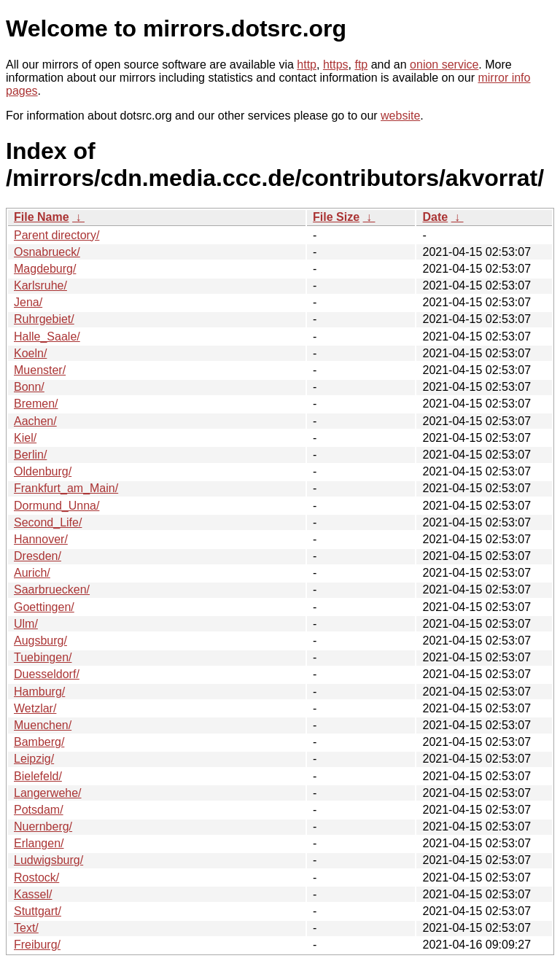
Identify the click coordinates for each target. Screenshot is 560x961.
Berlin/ (30, 455)
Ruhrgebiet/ (44, 319)
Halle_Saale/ (47, 336)
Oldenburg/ (43, 471)
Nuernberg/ (43, 826)
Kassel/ (33, 894)
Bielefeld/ (38, 776)
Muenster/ (40, 370)
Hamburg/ (39, 692)
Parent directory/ (57, 235)
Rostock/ (36, 878)
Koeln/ (30, 353)
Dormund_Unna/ (57, 506)
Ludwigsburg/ (48, 860)
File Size (336, 217)
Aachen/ (35, 421)
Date (435, 217)
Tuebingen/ (43, 657)
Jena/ (28, 302)
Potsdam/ (39, 810)
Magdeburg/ (45, 269)
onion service (444, 65)
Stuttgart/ (38, 911)
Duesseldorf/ (47, 674)
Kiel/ (25, 438)
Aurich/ (32, 573)
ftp (361, 65)
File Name (42, 217)
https (336, 65)
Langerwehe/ (48, 793)
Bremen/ (36, 404)
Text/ (26, 928)
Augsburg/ (40, 641)
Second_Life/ (48, 522)
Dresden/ (38, 556)
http (307, 65)
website (400, 116)
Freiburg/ (37, 945)
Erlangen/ (39, 843)
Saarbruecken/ (52, 590)
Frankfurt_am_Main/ (66, 488)
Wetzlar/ (35, 708)
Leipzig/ (34, 759)
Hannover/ (41, 539)
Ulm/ (26, 624)
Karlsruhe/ (40, 285)
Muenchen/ (43, 725)
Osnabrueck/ (47, 252)
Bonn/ (29, 387)
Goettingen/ (44, 607)
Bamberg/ (39, 742)
